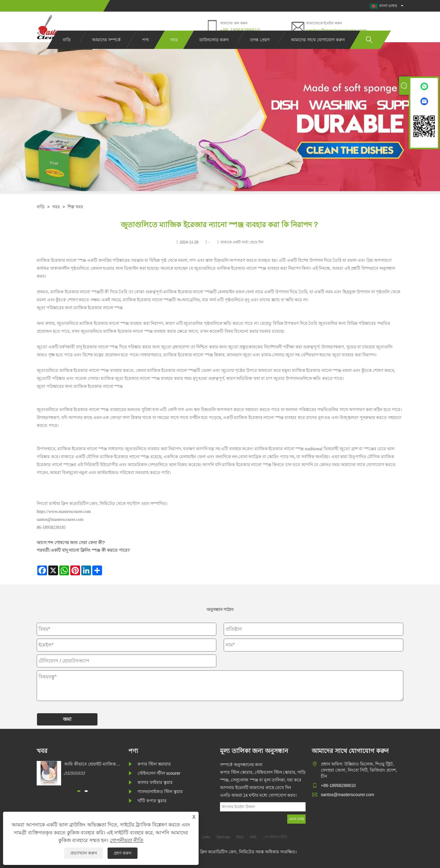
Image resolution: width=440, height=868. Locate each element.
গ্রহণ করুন (123, 853)
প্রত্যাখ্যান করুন (84, 853)
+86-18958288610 (240, 30)
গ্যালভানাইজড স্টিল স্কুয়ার (160, 792)
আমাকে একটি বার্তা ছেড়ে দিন (242, 242)
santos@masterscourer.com (336, 30)
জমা (67, 719)
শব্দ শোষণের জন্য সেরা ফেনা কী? (76, 543)
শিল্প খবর (75, 207)
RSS (240, 837)
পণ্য (145, 51)
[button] (79, 791)
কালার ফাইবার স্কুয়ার (155, 782)
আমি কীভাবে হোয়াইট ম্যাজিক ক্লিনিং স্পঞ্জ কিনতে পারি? (90, 764)
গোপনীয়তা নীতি (127, 840)
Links (206, 837)
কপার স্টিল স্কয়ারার (154, 764)
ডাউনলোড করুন (214, 51)
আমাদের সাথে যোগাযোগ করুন (318, 51)
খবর (174, 51)
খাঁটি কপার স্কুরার (152, 801)
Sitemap (223, 837)
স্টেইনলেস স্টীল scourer (159, 773)
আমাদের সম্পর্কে (106, 51)
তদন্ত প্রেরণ (260, 51)
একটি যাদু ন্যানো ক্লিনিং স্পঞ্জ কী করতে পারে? (90, 550)
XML (253, 837)
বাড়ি (67, 51)
